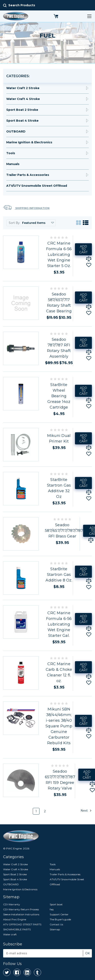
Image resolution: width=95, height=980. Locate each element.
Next (86, 811)
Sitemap (55, 929)
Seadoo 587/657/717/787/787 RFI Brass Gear (64, 531)
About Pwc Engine (15, 919)
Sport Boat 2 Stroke (22, 110)
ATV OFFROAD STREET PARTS (22, 924)
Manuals (13, 164)
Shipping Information (26, 207)
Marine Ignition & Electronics (29, 142)
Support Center (59, 914)
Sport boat (56, 904)
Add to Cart (83, 249)
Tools (11, 153)
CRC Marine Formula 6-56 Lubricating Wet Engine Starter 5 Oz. (59, 255)
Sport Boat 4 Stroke (22, 121)
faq (52, 909)
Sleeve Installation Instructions (21, 914)
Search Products (22, 5)
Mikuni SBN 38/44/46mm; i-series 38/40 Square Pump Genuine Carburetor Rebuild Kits (59, 726)
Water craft (10, 934)
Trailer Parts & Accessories (28, 175)
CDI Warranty (12, 904)
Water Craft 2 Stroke (23, 88)
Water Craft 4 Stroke (23, 99)
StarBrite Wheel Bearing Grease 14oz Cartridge (59, 396)
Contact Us (56, 924)
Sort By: (15, 223)
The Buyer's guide (60, 919)
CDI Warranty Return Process (21, 909)
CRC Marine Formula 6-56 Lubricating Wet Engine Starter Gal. (59, 624)
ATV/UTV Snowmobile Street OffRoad (37, 186)
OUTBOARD (16, 131)
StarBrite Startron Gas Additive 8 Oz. (59, 575)
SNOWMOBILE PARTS (17, 929)
